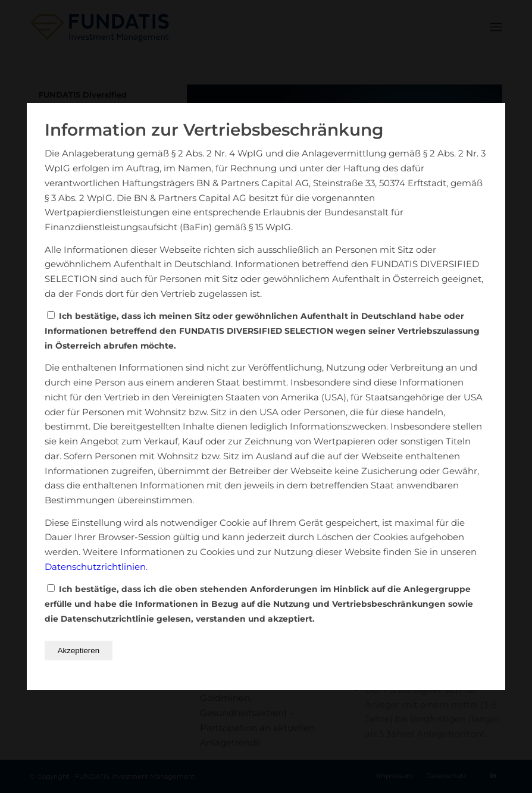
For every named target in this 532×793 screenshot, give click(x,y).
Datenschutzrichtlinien (95, 567)
